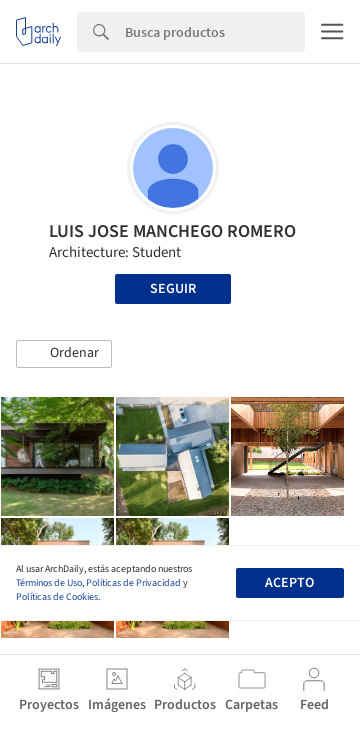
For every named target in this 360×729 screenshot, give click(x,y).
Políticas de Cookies (57, 597)
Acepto (289, 583)
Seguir (173, 289)
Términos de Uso (49, 583)
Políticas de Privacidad (133, 583)
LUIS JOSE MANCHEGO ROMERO (172, 231)
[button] (64, 354)
